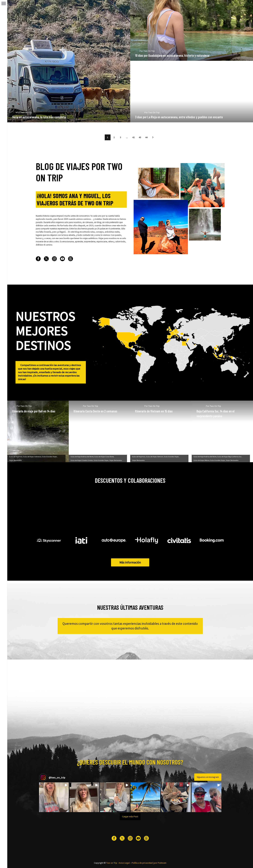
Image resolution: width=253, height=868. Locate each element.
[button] (153, 137)
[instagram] (54, 259)
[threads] (71, 259)
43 (140, 137)
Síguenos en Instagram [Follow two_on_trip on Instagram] (208, 777)
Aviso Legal (124, 863)
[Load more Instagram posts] (130, 817)
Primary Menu (4, 3)
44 (146, 137)
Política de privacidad (142, 863)
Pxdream (162, 863)
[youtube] (62, 259)
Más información (130, 562)
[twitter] (46, 259)
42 (133, 137)
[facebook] (38, 259)
